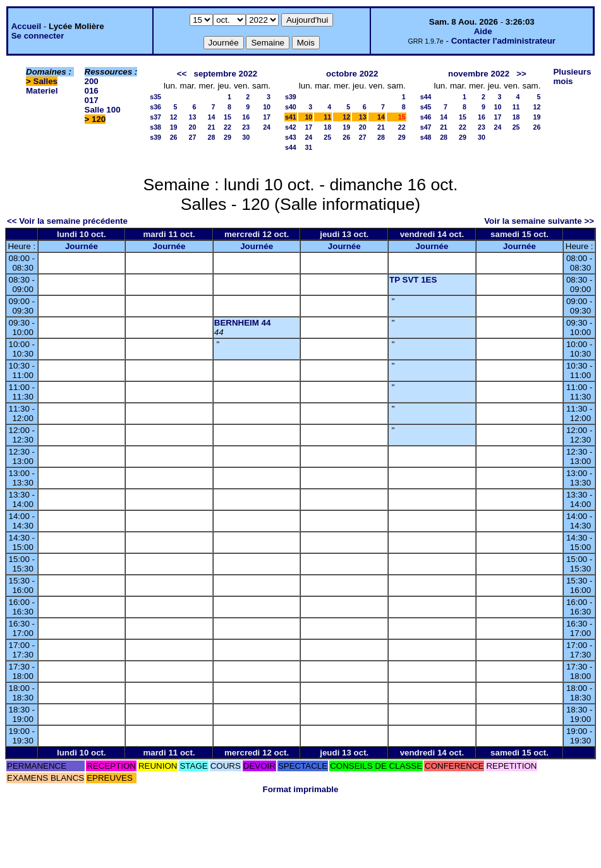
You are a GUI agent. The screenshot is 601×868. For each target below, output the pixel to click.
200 (92, 81)
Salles (46, 81)
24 (267, 127)
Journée (82, 246)
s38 (155, 127)
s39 (155, 137)
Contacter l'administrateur (503, 41)
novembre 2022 (479, 74)
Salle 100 (103, 110)
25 (327, 137)
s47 (426, 127)
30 (246, 137)
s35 (155, 97)
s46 (426, 117)
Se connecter (38, 36)
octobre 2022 (352, 74)
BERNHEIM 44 (243, 323)
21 (212, 127)
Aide (483, 31)
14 (212, 117)
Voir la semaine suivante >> (539, 221)
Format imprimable (301, 789)
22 (228, 127)
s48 (426, 137)
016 (92, 91)
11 (327, 117)
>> (521, 74)
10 (267, 107)
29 (228, 137)
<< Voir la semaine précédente (67, 221)
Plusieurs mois (572, 76)
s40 (291, 107)
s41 (291, 117)
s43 (291, 137)
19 (174, 127)
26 (174, 137)
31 (308, 147)
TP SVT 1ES (413, 280)
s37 (155, 117)
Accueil (26, 26)
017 (92, 100)
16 (246, 117)
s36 (155, 107)
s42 (291, 127)
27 (193, 137)
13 (193, 117)
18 (327, 127)
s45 (426, 107)
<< (182, 74)
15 (228, 117)
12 (174, 117)
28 (212, 137)
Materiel (42, 91)
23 (246, 127)
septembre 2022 (225, 74)
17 (267, 117)
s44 (291, 147)
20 (193, 127)
